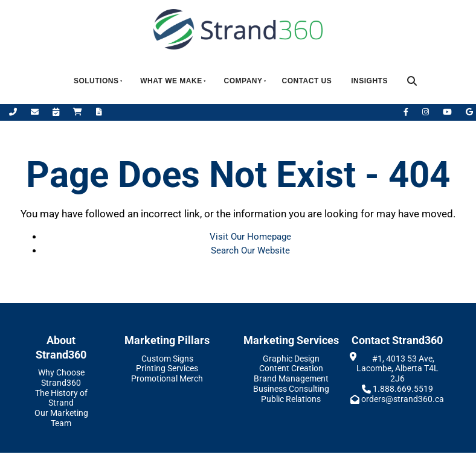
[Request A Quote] (99, 112)
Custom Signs (167, 359)
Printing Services (167, 368)
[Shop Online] (79, 112)
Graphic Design (291, 359)
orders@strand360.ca (403, 399)
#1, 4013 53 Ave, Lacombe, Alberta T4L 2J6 (397, 369)
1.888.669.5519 (403, 389)
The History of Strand (61, 398)
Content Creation (291, 368)
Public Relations (291, 399)
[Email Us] (36, 112)
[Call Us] (14, 112)
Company (243, 81)
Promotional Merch (167, 378)
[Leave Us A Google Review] (469, 112)
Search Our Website (250, 251)
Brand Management (291, 378)
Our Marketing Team (61, 418)
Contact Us (307, 81)
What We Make (171, 81)
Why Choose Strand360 (61, 378)
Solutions (96, 81)
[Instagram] (426, 112)
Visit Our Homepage (250, 237)
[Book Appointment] (57, 112)
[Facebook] (407, 112)
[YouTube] (448, 112)
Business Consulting (291, 389)
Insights (369, 81)
